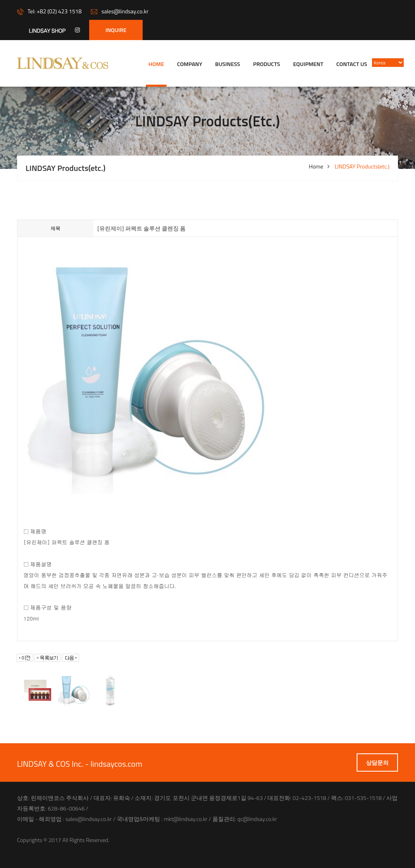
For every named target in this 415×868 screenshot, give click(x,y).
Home (156, 64)
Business (228, 64)
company (190, 64)
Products (266, 64)
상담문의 (377, 762)
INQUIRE (116, 30)
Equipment (308, 64)
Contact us (352, 64)
